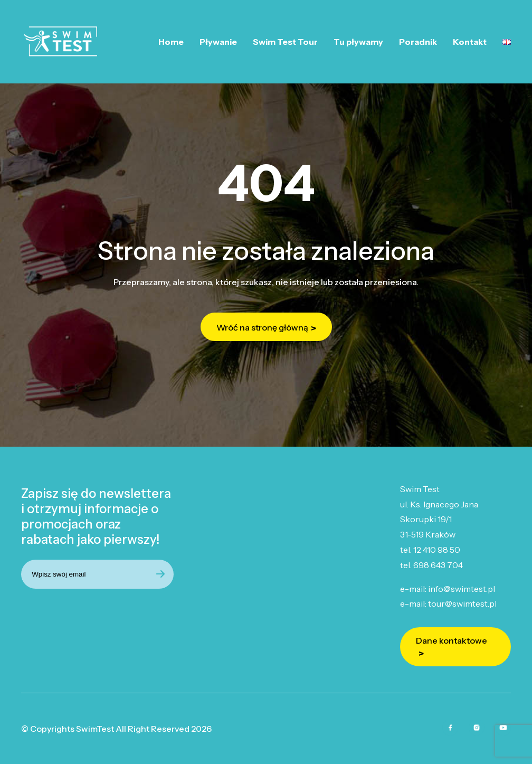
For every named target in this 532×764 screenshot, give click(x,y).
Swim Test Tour (285, 42)
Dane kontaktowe (452, 640)
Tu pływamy (358, 42)
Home (171, 42)
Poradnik (418, 42)
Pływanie (218, 42)
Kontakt (470, 42)
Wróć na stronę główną (262, 327)
